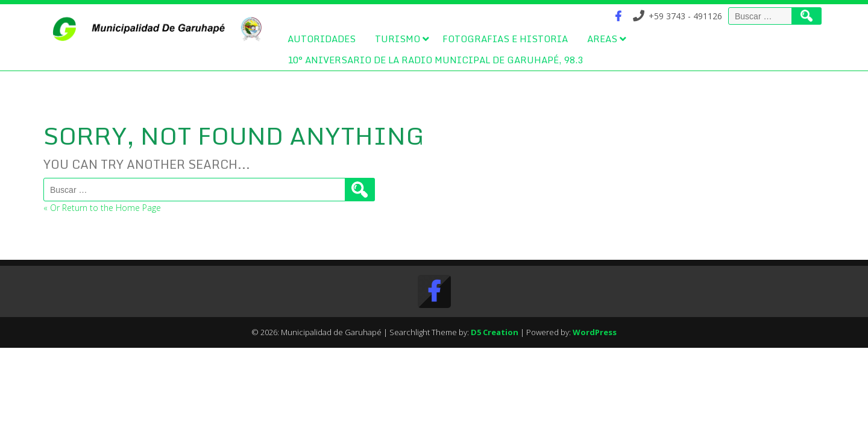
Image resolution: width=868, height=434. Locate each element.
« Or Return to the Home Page (102, 208)
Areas (602, 39)
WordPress (595, 332)
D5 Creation (495, 332)
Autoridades (322, 39)
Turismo (398, 39)
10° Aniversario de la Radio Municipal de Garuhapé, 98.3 (435, 60)
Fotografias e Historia (505, 39)
